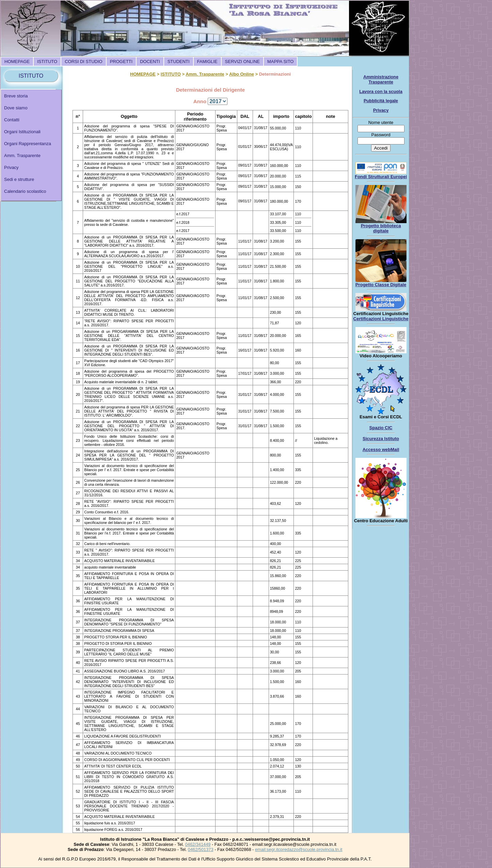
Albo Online (242, 74)
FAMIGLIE (207, 61)
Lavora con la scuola (381, 91)
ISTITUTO (47, 61)
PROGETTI (121, 61)
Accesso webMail (381, 449)
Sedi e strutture (19, 179)
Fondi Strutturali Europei (381, 177)
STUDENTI (179, 61)
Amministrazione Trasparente (381, 79)
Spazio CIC (381, 428)
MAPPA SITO (281, 61)
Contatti (12, 120)
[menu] (31, 145)
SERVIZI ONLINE (242, 61)
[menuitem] (17, 61)
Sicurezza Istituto (381, 439)
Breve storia (16, 96)
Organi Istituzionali (22, 132)
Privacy (11, 167)
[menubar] (149, 61)
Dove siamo (16, 108)
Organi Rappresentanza (28, 144)
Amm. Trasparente (22, 156)
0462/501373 (201, 849)
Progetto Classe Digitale (381, 285)
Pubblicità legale (381, 101)
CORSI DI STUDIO (84, 61)
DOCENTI (150, 61)
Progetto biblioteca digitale (381, 228)
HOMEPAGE (17, 61)
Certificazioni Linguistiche (381, 319)
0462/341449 (198, 844)
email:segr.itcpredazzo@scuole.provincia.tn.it (299, 849)
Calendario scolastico (25, 191)
